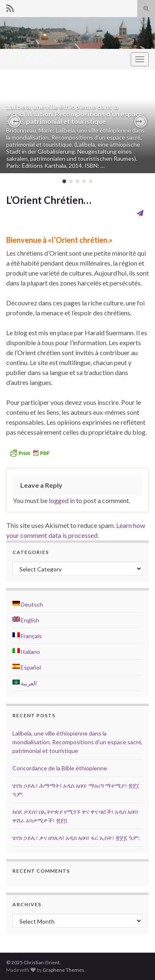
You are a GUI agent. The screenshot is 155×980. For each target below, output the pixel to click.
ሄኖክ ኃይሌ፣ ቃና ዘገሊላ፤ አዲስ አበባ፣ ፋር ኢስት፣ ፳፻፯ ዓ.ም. (76, 838)
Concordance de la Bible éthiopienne (60, 768)
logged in (62, 500)
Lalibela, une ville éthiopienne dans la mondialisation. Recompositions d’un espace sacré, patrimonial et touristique (74, 114)
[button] (14, 121)
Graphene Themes (63, 970)
